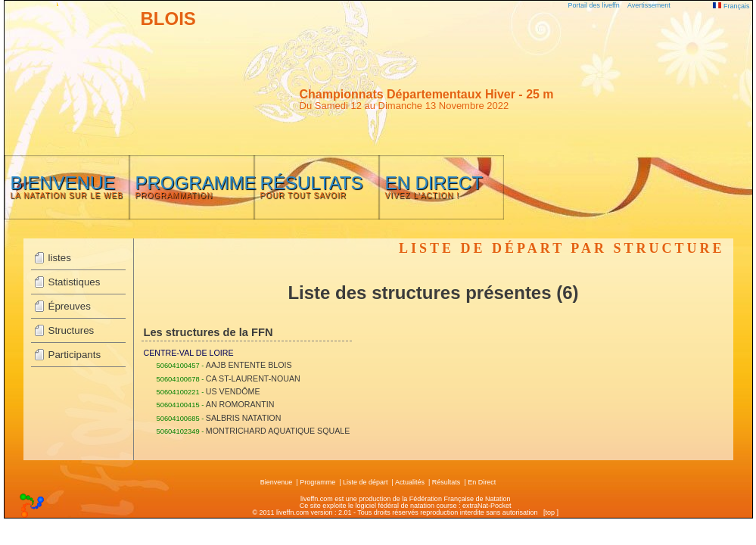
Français (731, 6)
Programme (317, 482)
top (550, 512)
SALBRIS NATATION (243, 418)
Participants (75, 355)
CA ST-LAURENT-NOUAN (253, 378)
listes (60, 258)
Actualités (410, 482)
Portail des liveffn (594, 5)
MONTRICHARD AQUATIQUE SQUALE (278, 431)
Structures (72, 330)
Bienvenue (277, 482)
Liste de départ (366, 482)
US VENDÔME (233, 391)
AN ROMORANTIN (240, 404)
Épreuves (70, 306)
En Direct (482, 482)
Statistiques (75, 282)
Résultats (446, 482)
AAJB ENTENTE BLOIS (249, 365)
